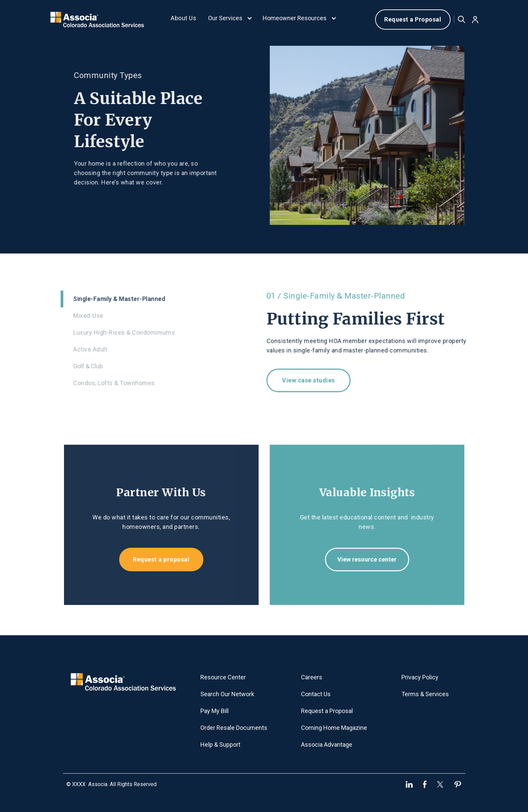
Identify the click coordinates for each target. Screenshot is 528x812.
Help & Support (220, 745)
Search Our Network (227, 694)
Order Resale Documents (234, 728)
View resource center (371, 559)
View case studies (312, 380)
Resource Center (223, 677)
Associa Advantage (327, 745)
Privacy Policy (420, 677)
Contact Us (316, 694)
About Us (184, 18)
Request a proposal (157, 559)
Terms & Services (425, 694)
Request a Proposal (413, 19)
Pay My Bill (214, 711)
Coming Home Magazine (334, 728)
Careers (312, 677)
